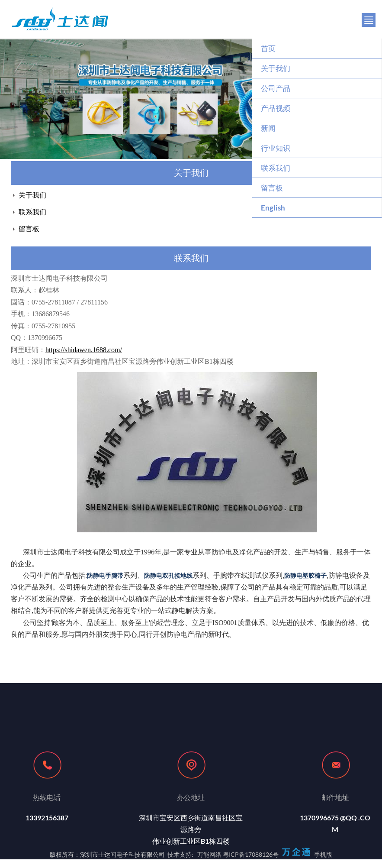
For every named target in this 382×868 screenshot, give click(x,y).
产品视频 (276, 108)
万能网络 (209, 854)
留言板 (272, 188)
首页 (268, 48)
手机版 (323, 854)
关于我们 (276, 68)
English (273, 208)
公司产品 (276, 88)
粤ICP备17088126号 (251, 854)
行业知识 (276, 148)
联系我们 (276, 168)
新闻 (268, 128)
